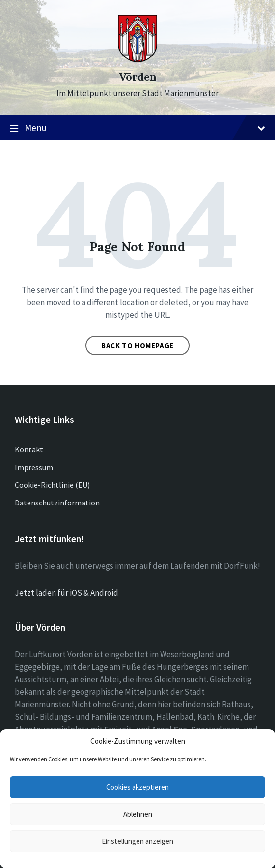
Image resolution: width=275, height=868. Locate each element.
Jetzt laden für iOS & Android (67, 593)
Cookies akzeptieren (137, 787)
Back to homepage (137, 346)
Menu (137, 128)
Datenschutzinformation (57, 503)
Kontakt (29, 449)
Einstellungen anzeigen (137, 841)
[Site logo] (137, 59)
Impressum (34, 467)
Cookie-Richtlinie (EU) (52, 485)
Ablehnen (138, 814)
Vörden (138, 77)
